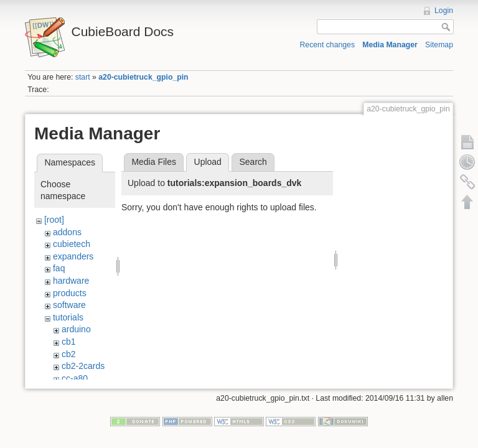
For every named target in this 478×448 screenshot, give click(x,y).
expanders (73, 256)
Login (444, 11)
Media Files (154, 162)
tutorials (68, 317)
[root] (54, 220)
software (69, 305)
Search (253, 162)
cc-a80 (75, 378)
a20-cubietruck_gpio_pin (143, 77)
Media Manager (390, 45)
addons (67, 232)
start (83, 77)
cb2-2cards (83, 366)
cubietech (72, 244)
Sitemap (439, 45)
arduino (76, 329)
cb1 (69, 342)
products (70, 293)
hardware (71, 281)
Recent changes (328, 45)
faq (59, 268)
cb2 (69, 354)
